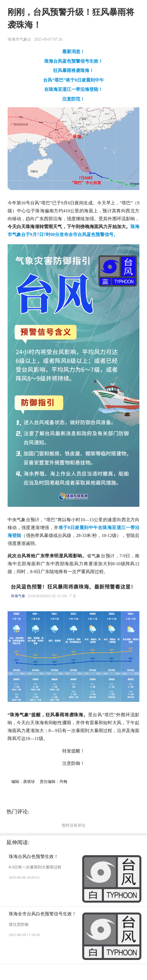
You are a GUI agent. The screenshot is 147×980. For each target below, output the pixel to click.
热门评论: (18, 812)
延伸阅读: (18, 842)
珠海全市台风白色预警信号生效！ (43, 914)
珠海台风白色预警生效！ (34, 856)
